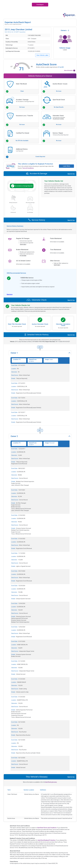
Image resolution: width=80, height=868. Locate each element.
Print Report (40, 5)
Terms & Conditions (28, 168)
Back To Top (71, 174)
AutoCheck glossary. (51, 782)
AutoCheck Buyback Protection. (47, 840)
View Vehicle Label (42, 55)
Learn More (67, 166)
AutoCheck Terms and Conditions (47, 828)
